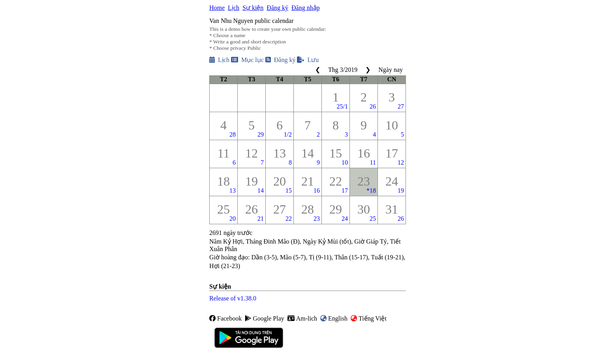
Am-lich (302, 318)
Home (217, 8)
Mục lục (247, 60)
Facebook (225, 318)
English (334, 318)
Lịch (234, 8)
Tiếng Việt (369, 318)
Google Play (265, 318)
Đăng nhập (306, 8)
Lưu (308, 60)
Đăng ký (277, 8)
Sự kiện (253, 8)
